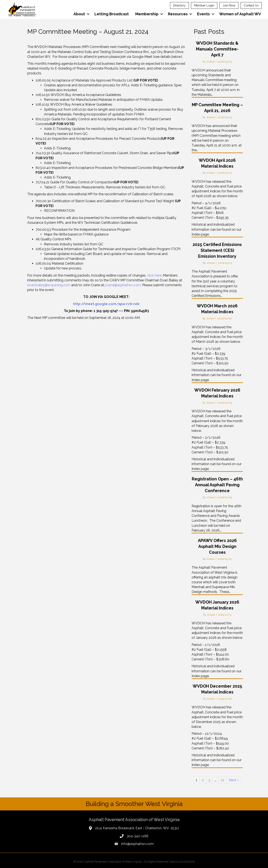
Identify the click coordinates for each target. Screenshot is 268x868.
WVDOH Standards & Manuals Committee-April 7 (217, 49)
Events (203, 14)
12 (223, 780)
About (79, 14)
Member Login (204, 5)
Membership (147, 14)
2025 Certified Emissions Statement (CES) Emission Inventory (217, 250)
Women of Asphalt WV (240, 14)
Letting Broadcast (111, 14)
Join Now (229, 5)
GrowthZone (187, 862)
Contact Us (251, 5)
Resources (178, 14)
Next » (234, 780)
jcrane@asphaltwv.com (123, 285)
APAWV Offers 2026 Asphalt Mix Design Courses (217, 546)
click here (154, 275)
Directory (179, 5)
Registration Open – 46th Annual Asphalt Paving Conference (217, 485)
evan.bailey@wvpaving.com (49, 285)
